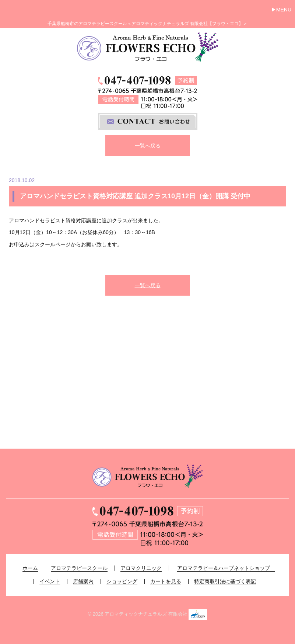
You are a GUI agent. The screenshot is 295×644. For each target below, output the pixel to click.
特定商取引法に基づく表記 (225, 581)
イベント (50, 581)
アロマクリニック (141, 568)
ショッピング (122, 581)
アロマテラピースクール (79, 568)
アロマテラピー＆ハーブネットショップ (226, 568)
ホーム (30, 568)
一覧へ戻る (148, 146)
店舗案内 (83, 581)
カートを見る (166, 581)
